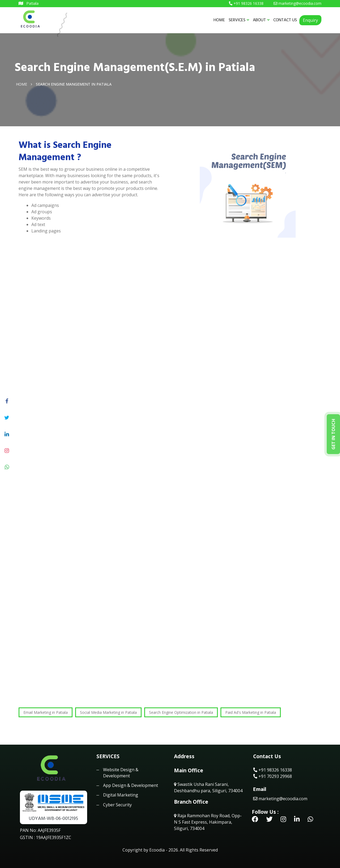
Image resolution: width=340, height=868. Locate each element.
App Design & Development (131, 785)
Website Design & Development (121, 773)
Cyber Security (117, 805)
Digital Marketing (121, 795)
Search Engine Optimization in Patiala (181, 712)
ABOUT (261, 20)
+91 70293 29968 (273, 776)
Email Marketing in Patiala (46, 712)
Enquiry (310, 20)
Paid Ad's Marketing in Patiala (251, 712)
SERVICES (239, 20)
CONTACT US (285, 20)
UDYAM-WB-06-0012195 (53, 818)
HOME (219, 20)
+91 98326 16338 (273, 770)
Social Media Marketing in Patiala (108, 712)
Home (22, 84)
